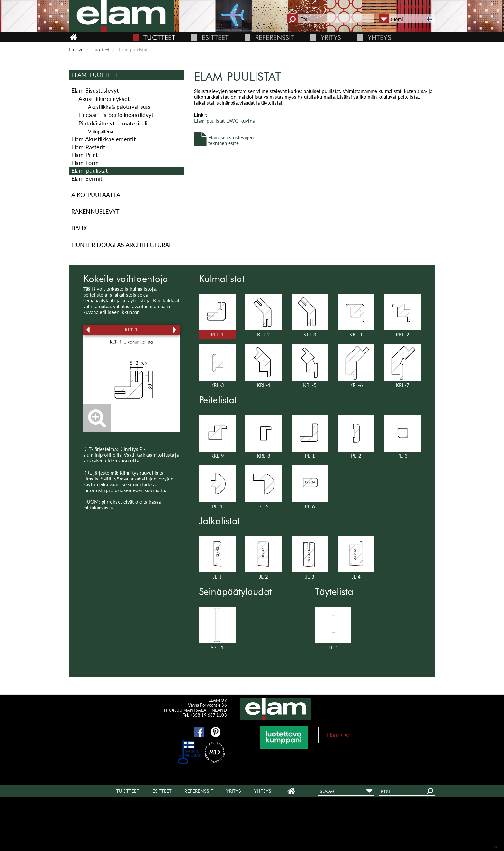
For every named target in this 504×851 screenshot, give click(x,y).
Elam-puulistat (90, 170)
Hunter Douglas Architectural (122, 245)
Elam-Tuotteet (95, 75)
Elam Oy (338, 735)
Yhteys (379, 37)
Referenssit (275, 37)
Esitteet (215, 37)
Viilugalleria (101, 131)
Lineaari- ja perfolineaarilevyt (116, 115)
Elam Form (85, 163)
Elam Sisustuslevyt (95, 90)
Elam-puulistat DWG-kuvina (224, 121)
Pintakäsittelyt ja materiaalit (114, 123)
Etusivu (76, 50)
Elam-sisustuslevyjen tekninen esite (231, 140)
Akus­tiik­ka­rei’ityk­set (104, 99)
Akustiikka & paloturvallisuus (119, 107)
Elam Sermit (87, 178)
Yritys (331, 37)
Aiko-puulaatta (96, 195)
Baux (79, 228)
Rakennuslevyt (95, 211)
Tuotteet (159, 37)
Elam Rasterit (88, 147)
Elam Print (85, 155)
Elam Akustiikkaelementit (104, 139)
